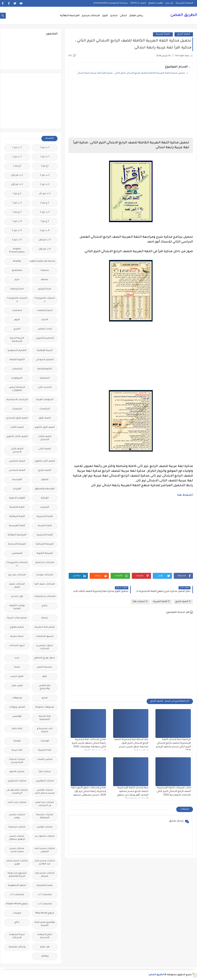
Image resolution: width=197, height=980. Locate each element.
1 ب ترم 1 (45, 148)
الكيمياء (45, 507)
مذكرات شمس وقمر (17, 816)
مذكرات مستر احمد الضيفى (45, 850)
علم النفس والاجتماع (45, 687)
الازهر (17, 320)
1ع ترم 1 (45, 166)
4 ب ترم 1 (17, 221)
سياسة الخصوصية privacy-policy (111, 3)
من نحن (169, 3)
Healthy (17, 261)
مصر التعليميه (45, 886)
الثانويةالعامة (45, 369)
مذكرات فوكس (45, 827)
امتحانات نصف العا (45, 584)
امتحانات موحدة (45, 575)
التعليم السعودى (17, 351)
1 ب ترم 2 (17, 148)
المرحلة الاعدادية (17, 544)
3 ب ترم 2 (45, 212)
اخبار (17, 280)
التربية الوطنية (45, 351)
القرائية (45, 498)
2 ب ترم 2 (45, 175)
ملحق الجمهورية (17, 886)
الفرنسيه (17, 480)
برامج (45, 606)
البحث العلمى (45, 329)
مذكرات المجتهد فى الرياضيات (17, 792)
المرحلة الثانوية (45, 554)
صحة (17, 667)
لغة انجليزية (45, 750)
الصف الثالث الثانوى (17, 437)
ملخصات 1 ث (45, 895)
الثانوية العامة (17, 360)
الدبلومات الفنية (45, 400)
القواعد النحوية (17, 498)
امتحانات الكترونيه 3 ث (17, 564)
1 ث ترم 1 (45, 157)
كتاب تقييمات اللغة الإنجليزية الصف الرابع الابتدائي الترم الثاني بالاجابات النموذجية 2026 (174, 791)
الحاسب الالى (45, 387)
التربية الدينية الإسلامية (17, 340)
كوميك (17, 741)
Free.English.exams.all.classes (44, 261)
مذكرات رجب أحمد (17, 803)
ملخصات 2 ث (17, 895)
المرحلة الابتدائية (45, 544)
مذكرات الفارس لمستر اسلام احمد (45, 792)
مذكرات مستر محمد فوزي (17, 862)
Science (45, 271)
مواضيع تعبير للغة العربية (45, 924)
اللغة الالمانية (17, 507)
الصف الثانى (45, 449)
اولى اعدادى (17, 597)
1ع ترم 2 (17, 166)
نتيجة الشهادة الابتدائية (17, 936)
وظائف (45, 956)
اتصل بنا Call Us (138, 3)
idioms (45, 280)
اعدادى (114, 16)
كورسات (45, 741)
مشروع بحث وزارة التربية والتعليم (17, 875)
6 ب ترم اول (45, 249)
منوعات (17, 913)
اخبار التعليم (45, 289)
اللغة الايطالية (17, 517)
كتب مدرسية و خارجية (45, 730)
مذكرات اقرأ (140, 602)
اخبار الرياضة (17, 289)
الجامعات (17, 369)
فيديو (45, 698)
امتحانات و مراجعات (45, 597)
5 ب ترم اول (45, 240)
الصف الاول (45, 418)
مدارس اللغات (45, 759)
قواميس (17, 716)
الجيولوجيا (17, 378)
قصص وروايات (17, 707)
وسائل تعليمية (17, 947)
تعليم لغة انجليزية (45, 627)
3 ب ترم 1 (17, 203)
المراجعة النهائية (70, 16)
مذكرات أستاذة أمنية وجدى (17, 761)
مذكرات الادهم (17, 772)
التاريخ (17, 329)
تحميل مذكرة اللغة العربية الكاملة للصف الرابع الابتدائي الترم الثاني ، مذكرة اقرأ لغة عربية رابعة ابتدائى (131, 73)
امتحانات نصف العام (17, 586)
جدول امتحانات (17, 646)
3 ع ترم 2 (17, 212)
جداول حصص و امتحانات (45, 647)
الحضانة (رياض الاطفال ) (17, 389)
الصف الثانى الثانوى (45, 461)
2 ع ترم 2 (45, 203)
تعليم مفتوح (17, 627)
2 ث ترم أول (17, 185)
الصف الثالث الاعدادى (45, 438)
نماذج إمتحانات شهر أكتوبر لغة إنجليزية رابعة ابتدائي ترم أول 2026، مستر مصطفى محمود (89, 791)
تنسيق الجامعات (45, 637)
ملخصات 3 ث (45, 904)
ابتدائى (123, 16)
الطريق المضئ (184, 15)
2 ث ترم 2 (45, 185)
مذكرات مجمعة (17, 827)
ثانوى (105, 16)
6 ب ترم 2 (17, 240)
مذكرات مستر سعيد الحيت (17, 850)
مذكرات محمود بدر (45, 836)
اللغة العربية (163, 34)
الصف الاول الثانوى (45, 427)
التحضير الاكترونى (45, 338)
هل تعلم (45, 947)
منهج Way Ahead (45, 913)
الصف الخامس (17, 461)
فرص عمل (17, 686)
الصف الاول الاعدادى (17, 418)
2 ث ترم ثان (45, 194)
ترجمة (45, 618)
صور (45, 676)
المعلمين (17, 554)
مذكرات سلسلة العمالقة (45, 816)
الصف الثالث (17, 427)
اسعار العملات (45, 311)
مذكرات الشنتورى (17, 781)
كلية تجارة (17, 729)
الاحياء (45, 320)
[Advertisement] (131, 108)
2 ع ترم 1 (17, 194)
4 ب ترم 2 (45, 231)
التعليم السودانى (45, 360)
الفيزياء (17, 489)
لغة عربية (17, 750)
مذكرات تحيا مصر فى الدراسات (45, 804)
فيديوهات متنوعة (45, 707)
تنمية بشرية (17, 637)
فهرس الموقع (156, 3)
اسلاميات (17, 311)
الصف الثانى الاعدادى (17, 451)
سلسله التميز (45, 667)
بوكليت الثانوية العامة (17, 607)
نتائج (17, 922)
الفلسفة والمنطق (45, 489)
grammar (17, 271)
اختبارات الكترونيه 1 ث (17, 300)
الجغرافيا (45, 378)
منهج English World (17, 904)
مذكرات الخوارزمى (45, 781)
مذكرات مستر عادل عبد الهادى (45, 862)
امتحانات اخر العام (45, 563)
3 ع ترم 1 (45, 221)
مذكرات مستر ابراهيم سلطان (17, 838)
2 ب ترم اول (17, 175)
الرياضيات (45, 409)
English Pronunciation (17, 251)
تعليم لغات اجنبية (17, 618)
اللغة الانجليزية (45, 517)
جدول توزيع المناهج (45, 658)
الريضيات (17, 409)
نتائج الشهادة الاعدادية (45, 936)
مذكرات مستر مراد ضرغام (45, 875)
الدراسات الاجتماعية (17, 400)
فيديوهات (17, 698)
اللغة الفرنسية (17, 526)
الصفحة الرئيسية (184, 3)
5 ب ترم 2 (17, 231)
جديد (17, 658)
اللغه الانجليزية (45, 535)
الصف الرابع (184, 34)
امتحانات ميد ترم (17, 575)
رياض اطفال (136, 16)
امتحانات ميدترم (91, 16)
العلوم (45, 480)
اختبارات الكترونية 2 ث (45, 300)
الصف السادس (17, 470)
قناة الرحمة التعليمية (45, 718)
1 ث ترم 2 (17, 157)
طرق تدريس (17, 676)
